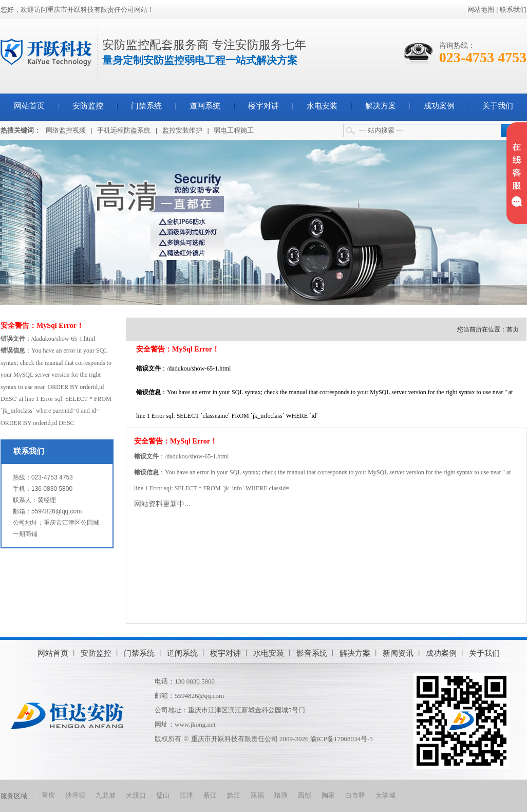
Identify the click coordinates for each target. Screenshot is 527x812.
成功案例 (439, 106)
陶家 (328, 795)
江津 (186, 795)
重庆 (48, 795)
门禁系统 (146, 106)
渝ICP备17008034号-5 (342, 739)
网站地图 (481, 10)
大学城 (385, 795)
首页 (513, 329)
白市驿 (355, 795)
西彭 (305, 795)
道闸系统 (205, 106)
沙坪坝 (75, 795)
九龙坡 (106, 795)
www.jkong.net (195, 724)
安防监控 (88, 106)
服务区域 (14, 796)
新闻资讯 (398, 653)
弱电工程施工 (234, 130)
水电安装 (322, 106)
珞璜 (281, 795)
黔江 (234, 795)
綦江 (210, 795)
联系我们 (513, 10)
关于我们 (498, 106)
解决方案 (381, 106)
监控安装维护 (182, 130)
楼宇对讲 (263, 106)
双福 (257, 795)
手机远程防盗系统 (124, 130)
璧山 (163, 795)
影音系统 (312, 653)
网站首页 (29, 106)
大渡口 (136, 795)
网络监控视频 (66, 130)
